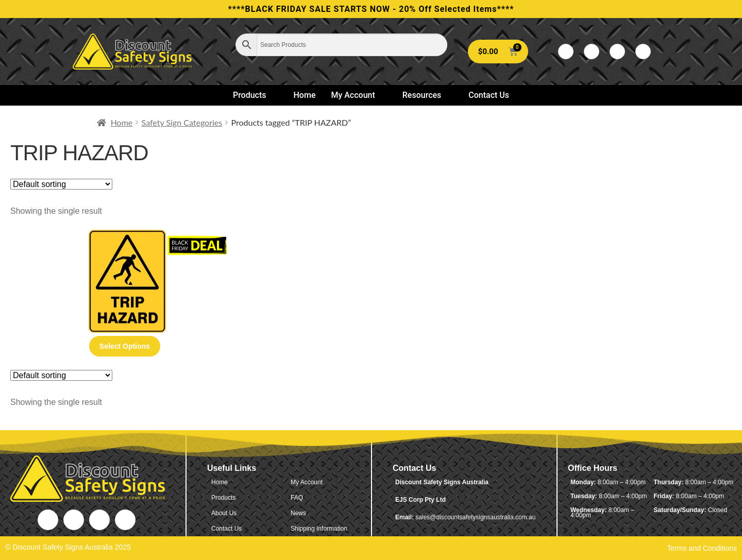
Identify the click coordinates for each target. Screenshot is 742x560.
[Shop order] (61, 184)
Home (305, 95)
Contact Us (489, 95)
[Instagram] (643, 52)
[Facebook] (566, 52)
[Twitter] (592, 52)
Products (254, 95)
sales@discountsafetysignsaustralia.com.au (475, 517)
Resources (426, 95)
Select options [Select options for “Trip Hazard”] (125, 346)
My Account (357, 95)
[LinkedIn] (617, 52)
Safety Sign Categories (182, 122)
